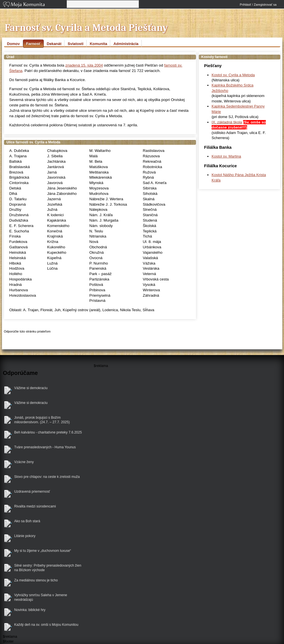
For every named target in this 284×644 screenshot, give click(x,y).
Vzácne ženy (24, 462)
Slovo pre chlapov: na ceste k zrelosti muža (47, 477)
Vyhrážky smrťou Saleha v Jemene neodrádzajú (41, 597)
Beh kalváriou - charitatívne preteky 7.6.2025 (48, 432)
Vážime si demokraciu (31, 388)
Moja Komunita (34, 5)
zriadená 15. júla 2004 (84, 65)
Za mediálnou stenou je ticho (36, 580)
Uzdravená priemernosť (32, 492)
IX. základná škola (227, 122)
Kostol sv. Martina (226, 156)
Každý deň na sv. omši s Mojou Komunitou (46, 625)
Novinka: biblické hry (30, 610)
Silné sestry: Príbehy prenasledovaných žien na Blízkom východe (48, 568)
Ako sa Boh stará (27, 521)
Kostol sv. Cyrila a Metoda (233, 75)
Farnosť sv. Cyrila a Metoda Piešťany (86, 28)
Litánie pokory (25, 536)
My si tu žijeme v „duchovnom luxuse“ (43, 551)
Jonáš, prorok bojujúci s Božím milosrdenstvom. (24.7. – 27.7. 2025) (42, 420)
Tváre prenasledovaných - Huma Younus (45, 447)
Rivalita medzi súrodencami (35, 506)
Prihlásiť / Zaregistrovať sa (258, 5)
